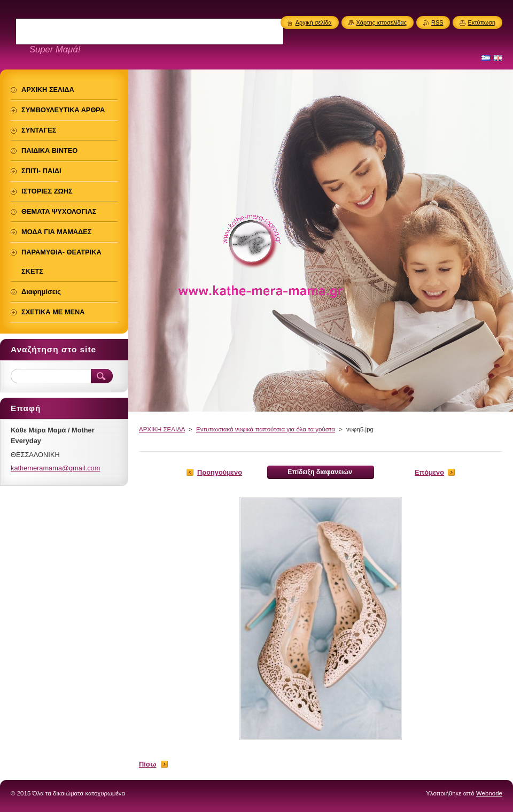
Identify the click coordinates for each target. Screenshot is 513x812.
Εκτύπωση (481, 22)
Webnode (489, 793)
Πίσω (147, 764)
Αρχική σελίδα (314, 22)
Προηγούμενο (220, 472)
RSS (437, 22)
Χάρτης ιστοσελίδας (382, 22)
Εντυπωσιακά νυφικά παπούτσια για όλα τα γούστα (266, 429)
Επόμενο (429, 472)
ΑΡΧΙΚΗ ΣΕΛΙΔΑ (162, 429)
